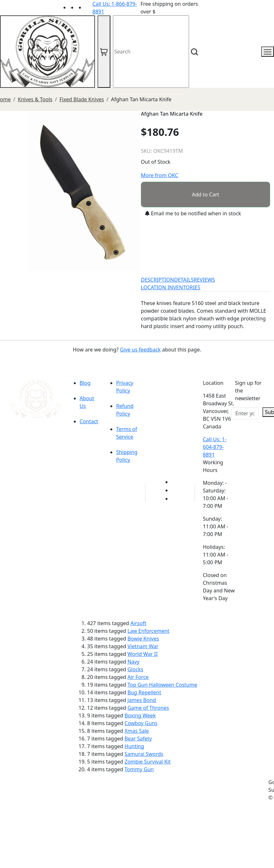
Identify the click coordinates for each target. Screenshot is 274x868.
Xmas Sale (137, 731)
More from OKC (159, 175)
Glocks (135, 669)
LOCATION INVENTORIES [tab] (171, 287)
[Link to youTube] (175, 482)
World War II (142, 654)
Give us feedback (140, 350)
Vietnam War (143, 646)
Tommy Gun (139, 769)
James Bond (142, 700)
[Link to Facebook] (175, 490)
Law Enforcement (148, 631)
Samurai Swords (144, 754)
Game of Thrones (148, 708)
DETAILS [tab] (184, 280)
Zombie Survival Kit (148, 762)
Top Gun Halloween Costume (162, 685)
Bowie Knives (143, 639)
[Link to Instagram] (89, 7)
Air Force (138, 677)
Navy (133, 662)
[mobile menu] (268, 52)
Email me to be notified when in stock (193, 213)
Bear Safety (138, 739)
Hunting (134, 746)
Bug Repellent (144, 692)
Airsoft (138, 623)
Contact (89, 421)
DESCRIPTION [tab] (158, 280)
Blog (85, 383)
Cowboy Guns (141, 723)
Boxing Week (140, 715)
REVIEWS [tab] (204, 280)
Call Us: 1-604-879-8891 (215, 447)
